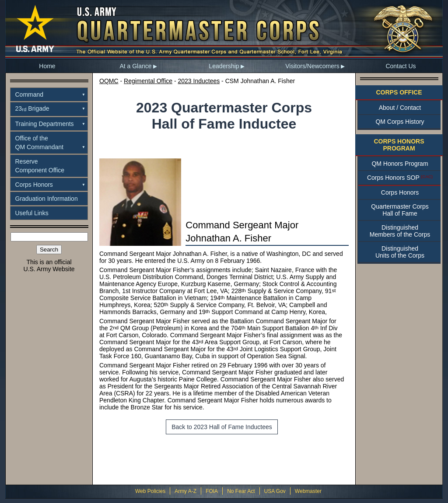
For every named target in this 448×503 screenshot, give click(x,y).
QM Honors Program (400, 164)
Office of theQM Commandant (39, 143)
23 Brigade (32, 108)
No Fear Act (241, 491)
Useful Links (32, 213)
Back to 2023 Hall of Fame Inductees (222, 427)
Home (47, 66)
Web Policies (150, 491)
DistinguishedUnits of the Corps (400, 252)
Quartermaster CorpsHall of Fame (400, 210)
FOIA (212, 491)
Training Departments (45, 124)
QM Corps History (400, 122)
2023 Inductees (199, 81)
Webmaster (308, 491)
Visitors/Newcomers (312, 66)
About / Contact (400, 108)
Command (30, 94)
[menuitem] (47, 66)
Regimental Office (148, 81)
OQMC (109, 81)
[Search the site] (49, 237)
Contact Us (401, 66)
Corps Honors (34, 185)
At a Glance (135, 66)
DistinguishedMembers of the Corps (400, 231)
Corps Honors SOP (393, 178)
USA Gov (275, 491)
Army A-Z (185, 491)
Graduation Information (47, 199)
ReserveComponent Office (40, 166)
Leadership (224, 66)
